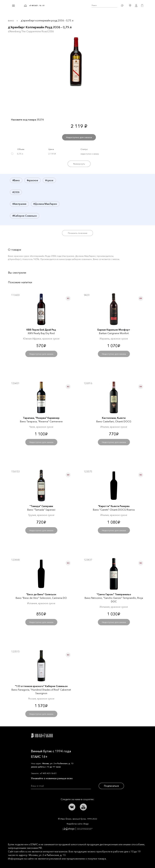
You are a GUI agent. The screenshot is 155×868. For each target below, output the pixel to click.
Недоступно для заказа (79, 137)
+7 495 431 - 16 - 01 (37, 6)
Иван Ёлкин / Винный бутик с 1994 (68, 6)
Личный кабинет (136, 6)
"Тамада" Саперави (41, 506)
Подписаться (111, 786)
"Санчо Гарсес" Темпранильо (114, 594)
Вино (11, 20)
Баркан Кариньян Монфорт (114, 330)
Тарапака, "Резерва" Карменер (41, 418)
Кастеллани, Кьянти (114, 418)
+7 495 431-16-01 (48, 773)
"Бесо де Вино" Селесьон (41, 594)
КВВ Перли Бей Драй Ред (41, 330)
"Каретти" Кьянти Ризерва (114, 506)
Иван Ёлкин (42, 735)
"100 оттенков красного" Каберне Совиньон (41, 686)
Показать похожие (78, 233)
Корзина (142, 6)
